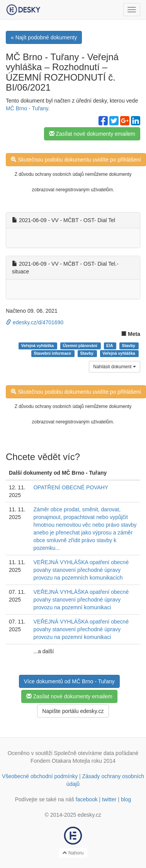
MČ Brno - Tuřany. (28, 108)
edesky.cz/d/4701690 (35, 322)
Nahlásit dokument (115, 367)
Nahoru (73, 853)
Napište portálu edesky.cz (73, 711)
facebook (87, 799)
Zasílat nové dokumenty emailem (92, 134)
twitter (109, 799)
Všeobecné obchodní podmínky (40, 776)
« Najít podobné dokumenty (44, 37)
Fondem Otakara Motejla (60, 761)
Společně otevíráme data (84, 753)
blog (126, 799)
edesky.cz (89, 815)
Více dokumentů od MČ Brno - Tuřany (69, 681)
